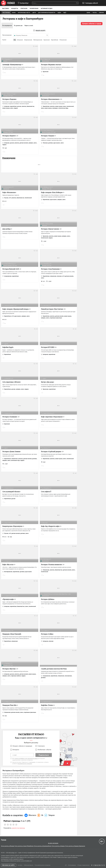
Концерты (16, 750)
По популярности (7, 25)
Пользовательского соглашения (25, 764)
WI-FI (4, 201)
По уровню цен (18, 25)
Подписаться (44, 755)
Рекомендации (9, 158)
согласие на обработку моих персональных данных (26, 758)
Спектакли (41, 746)
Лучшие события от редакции (22, 746)
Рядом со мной (29, 25)
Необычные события (44, 750)
